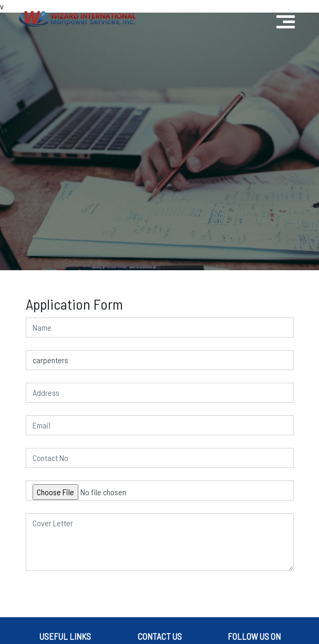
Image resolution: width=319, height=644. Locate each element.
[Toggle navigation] (286, 19)
